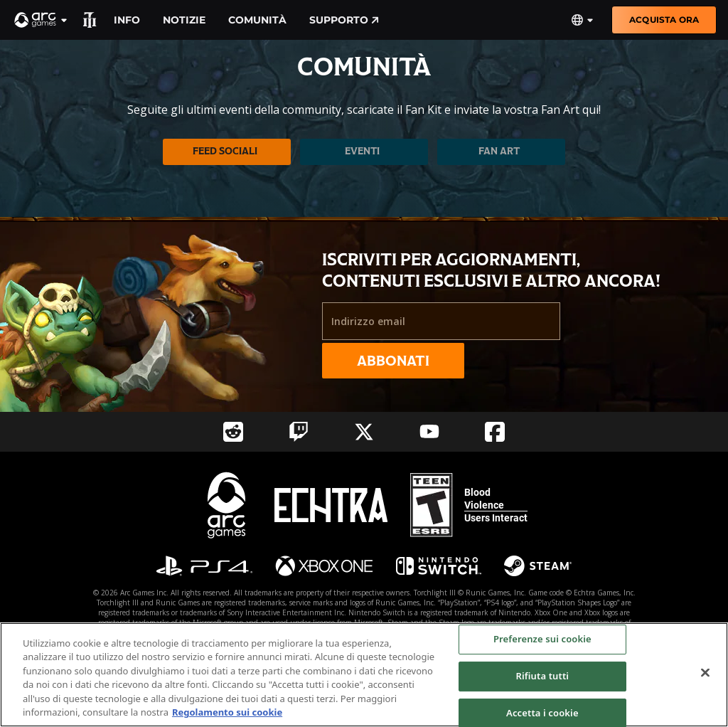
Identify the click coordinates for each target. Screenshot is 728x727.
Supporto (344, 20)
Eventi (362, 151)
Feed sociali (225, 151)
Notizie (184, 20)
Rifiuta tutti (543, 676)
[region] (364, 675)
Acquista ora (664, 20)
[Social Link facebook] (495, 432)
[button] (41, 20)
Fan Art (499, 151)
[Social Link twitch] (299, 432)
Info (127, 20)
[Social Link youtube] (429, 431)
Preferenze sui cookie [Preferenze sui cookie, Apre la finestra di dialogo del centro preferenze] (542, 640)
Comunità (257, 20)
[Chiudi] (705, 673)
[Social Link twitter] (364, 432)
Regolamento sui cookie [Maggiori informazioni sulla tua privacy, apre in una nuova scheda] (227, 712)
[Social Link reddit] (233, 432)
